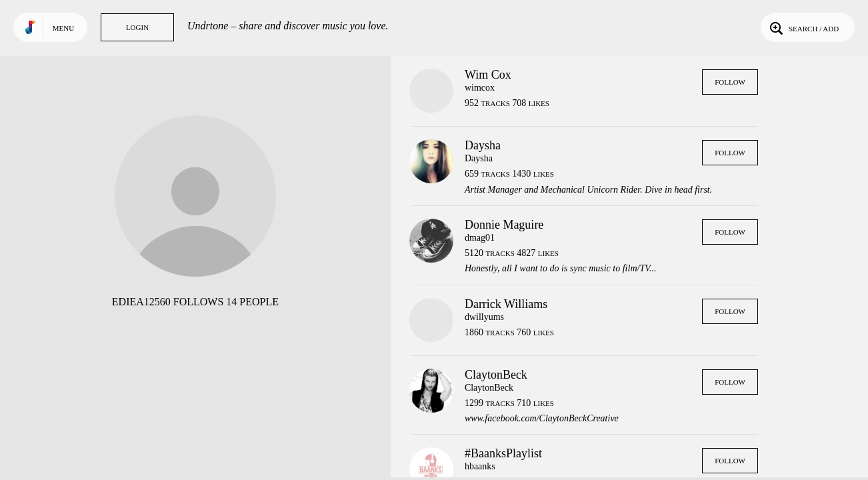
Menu (63, 28)
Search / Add (803, 27)
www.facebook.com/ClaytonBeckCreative (542, 418)
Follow (730, 82)
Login (137, 27)
